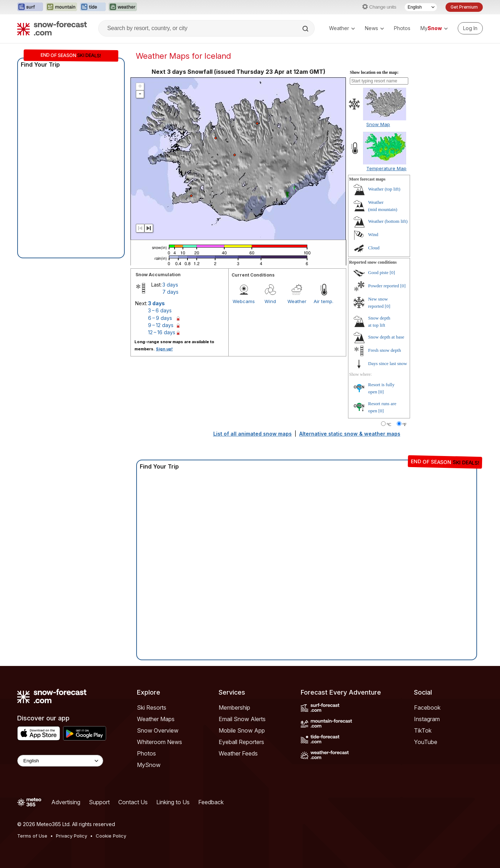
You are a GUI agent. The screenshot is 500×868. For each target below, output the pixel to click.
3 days (170, 285)
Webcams (244, 301)
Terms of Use (32, 836)
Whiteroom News (159, 742)
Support (99, 802)
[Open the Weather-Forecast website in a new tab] (123, 7)
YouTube (426, 742)
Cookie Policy (111, 836)
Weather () (384, 189)
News (374, 28)
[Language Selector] (421, 7)
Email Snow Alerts (242, 719)
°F (404, 425)
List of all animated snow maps (253, 434)
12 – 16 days (162, 332)
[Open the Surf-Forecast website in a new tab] (30, 7)
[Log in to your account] (470, 28)
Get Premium (464, 7)
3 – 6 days (160, 310)
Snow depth (386, 337)
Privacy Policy (72, 836)
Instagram (427, 719)
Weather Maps (156, 719)
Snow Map (378, 124)
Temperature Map (386, 168)
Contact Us (133, 802)
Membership (234, 708)
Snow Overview (158, 730)
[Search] (306, 29)
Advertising (66, 802)
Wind (270, 301)
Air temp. (323, 301)
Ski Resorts (152, 708)
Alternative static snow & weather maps (350, 434)
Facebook (427, 708)
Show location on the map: (374, 72)
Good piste (378, 272)
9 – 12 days (161, 325)
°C (389, 425)
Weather (342, 28)
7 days (170, 292)
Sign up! (164, 349)
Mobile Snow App (242, 730)
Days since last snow (388, 363)
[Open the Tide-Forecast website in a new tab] (93, 7)
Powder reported (384, 286)
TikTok (423, 730)
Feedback (211, 802)
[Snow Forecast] (52, 28)
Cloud (374, 248)
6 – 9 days (160, 318)
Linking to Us (173, 802)
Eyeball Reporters (241, 742)
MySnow (149, 765)
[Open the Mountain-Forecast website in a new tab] (61, 7)
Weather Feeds (238, 753)
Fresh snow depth (385, 350)
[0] (392, 272)
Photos (402, 28)
